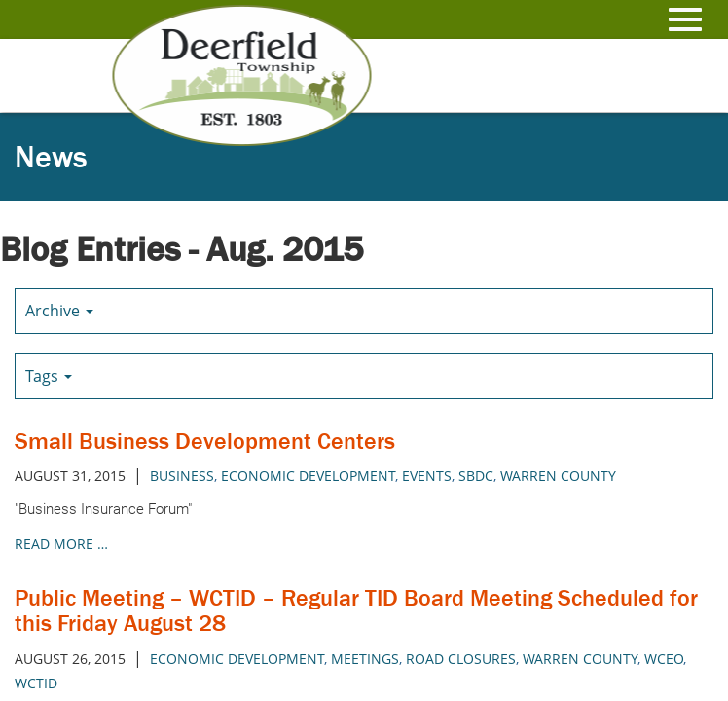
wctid (36, 683)
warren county (558, 476)
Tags (49, 376)
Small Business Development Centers (205, 441)
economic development (308, 476)
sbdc (476, 476)
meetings (365, 659)
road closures (461, 659)
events (427, 476)
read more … (61, 544)
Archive (59, 311)
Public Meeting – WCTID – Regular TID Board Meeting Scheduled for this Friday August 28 (356, 610)
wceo (664, 659)
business (182, 476)
